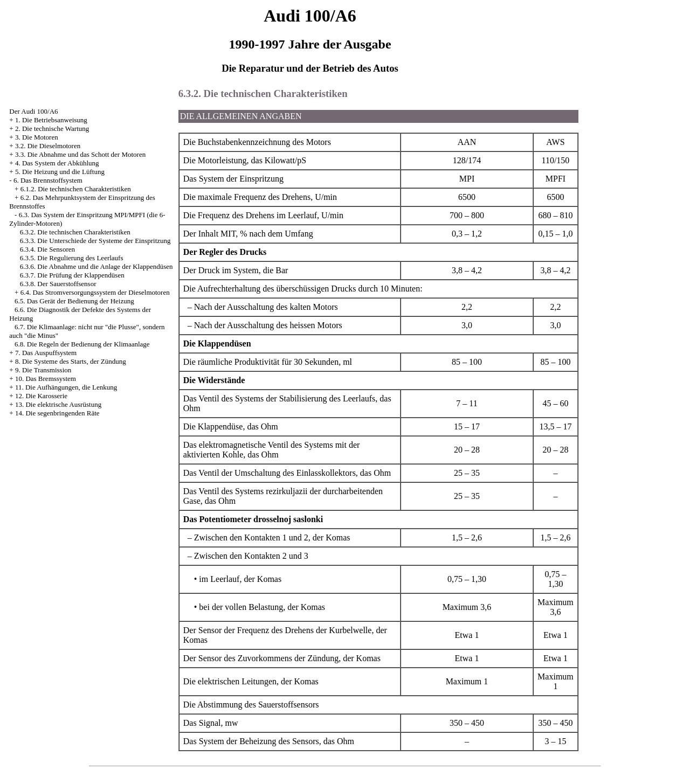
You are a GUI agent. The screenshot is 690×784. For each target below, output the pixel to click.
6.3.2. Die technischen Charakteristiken (75, 232)
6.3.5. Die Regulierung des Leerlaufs (72, 258)
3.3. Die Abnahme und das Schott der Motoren (80, 154)
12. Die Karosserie (41, 396)
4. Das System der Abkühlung (57, 163)
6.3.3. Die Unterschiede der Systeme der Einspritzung (95, 241)
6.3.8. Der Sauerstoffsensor (58, 284)
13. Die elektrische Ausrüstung (58, 404)
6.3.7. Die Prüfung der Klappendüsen (72, 275)
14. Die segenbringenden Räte (57, 413)
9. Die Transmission (43, 370)
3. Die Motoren (37, 137)
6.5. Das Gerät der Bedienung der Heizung (74, 301)
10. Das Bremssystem (46, 379)
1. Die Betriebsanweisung (51, 120)
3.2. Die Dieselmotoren (48, 146)
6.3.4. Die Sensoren (47, 249)
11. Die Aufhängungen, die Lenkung (66, 387)
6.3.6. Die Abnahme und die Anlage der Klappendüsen (96, 266)
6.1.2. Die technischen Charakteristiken (76, 189)
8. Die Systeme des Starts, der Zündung (71, 361)
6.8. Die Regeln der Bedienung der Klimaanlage (82, 344)
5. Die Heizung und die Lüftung (60, 172)
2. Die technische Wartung (52, 129)
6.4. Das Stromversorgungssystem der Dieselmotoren (95, 292)
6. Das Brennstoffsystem (48, 180)
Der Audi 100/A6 (33, 111)
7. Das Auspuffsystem (46, 353)
